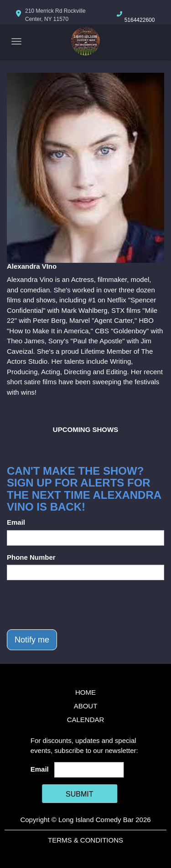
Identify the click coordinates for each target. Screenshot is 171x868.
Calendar (86, 720)
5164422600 (140, 20)
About (86, 706)
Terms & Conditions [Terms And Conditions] (85, 840)
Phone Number (31, 557)
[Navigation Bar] (16, 41)
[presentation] (76, 605)
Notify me (32, 640)
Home (85, 692)
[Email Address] (89, 770)
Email (16, 522)
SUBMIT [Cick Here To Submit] (79, 794)
